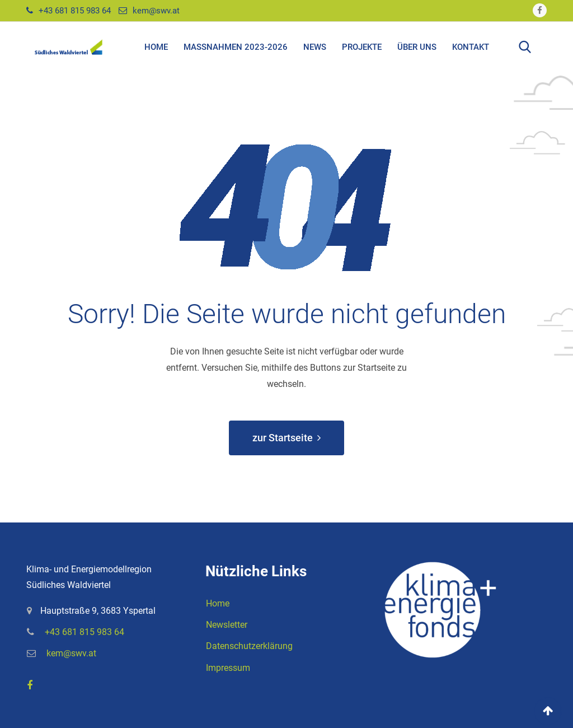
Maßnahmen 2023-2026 (236, 47)
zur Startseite (286, 438)
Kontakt (471, 47)
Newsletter (227, 625)
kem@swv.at (156, 11)
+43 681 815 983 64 (75, 11)
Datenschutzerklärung (249, 646)
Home (156, 47)
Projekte (362, 47)
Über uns (417, 47)
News (315, 47)
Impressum (228, 668)
